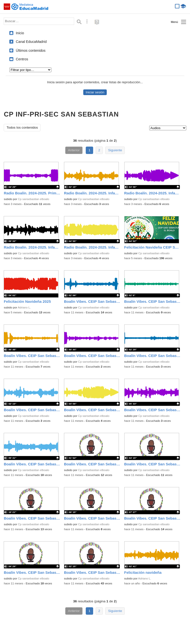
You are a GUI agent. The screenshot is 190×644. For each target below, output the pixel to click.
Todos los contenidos (22, 127)
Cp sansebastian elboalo (34, 199)
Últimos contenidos (31, 51)
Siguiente (115, 150)
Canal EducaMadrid (31, 42)
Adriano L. (24, 307)
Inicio (20, 33)
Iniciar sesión (95, 92)
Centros (22, 59)
